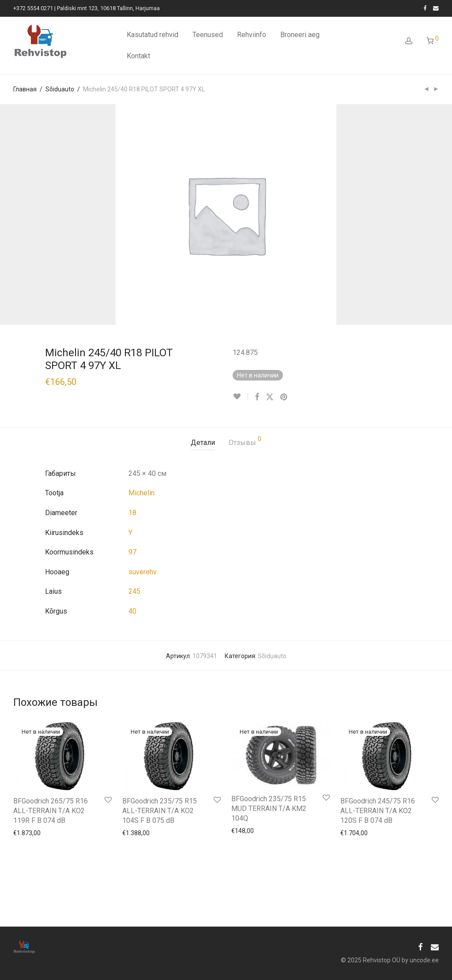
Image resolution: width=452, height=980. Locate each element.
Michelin (141, 493)
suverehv (143, 572)
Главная (25, 89)
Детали (203, 443)
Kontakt (138, 56)
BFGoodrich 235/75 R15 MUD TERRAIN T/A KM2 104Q (269, 809)
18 (132, 513)
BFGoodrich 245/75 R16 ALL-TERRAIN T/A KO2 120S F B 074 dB (378, 811)
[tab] (203, 443)
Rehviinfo (252, 35)
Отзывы (245, 441)
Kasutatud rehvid (153, 35)
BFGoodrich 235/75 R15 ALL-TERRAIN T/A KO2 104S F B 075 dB (160, 811)
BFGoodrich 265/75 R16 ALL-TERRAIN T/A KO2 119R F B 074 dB (51, 811)
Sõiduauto (60, 89)
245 (134, 591)
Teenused (208, 35)
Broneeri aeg (300, 35)
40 (132, 611)
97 (132, 552)
